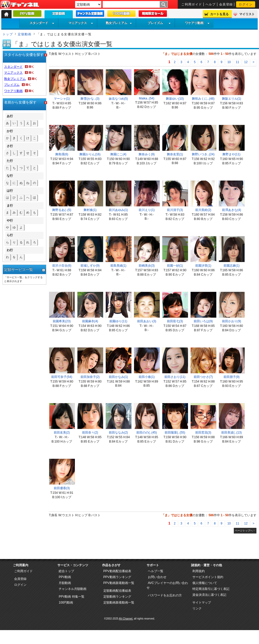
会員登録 (226, 4)
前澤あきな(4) (232, 210)
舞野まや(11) (231, 154)
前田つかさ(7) (203, 377)
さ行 (10, 146)
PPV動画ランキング (117, 577)
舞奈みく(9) (147, 154)
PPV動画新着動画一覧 (119, 583)
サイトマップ (202, 603)
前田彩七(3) (175, 321)
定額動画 (25, 34)
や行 (10, 221)
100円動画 (66, 603)
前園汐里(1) (203, 266)
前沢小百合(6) (62, 266)
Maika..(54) (147, 98)
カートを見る (219, 14)
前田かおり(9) (232, 321)
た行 (10, 161)
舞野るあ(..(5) (62, 210)
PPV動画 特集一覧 (71, 597)
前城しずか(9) (90, 266)
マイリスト (247, 14)
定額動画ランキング (117, 597)
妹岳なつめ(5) (118, 99)
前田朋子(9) (232, 377)
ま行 (10, 206)
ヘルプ (211, 4)
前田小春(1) (147, 377)
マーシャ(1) (62, 99)
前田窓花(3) (203, 433)
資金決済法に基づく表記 (209, 595)
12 (246, 62)
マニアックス (81, 23)
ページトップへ (244, 531)
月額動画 (65, 583)
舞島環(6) (62, 154)
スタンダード (42, 23)
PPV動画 (65, 577)
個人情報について (205, 583)
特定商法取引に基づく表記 (211, 589)
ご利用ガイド (192, 4)
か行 (10, 131)
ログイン (246, 4)
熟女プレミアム (119, 23)
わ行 (10, 250)
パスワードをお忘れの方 (165, 595)
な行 (10, 176)
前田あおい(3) (147, 321)
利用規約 (199, 571)
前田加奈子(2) (90, 377)
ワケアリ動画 (197, 23)
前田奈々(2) (90, 433)
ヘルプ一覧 (156, 571)
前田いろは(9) (203, 321)
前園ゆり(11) (118, 321)
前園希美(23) (62, 321)
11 (238, 62)
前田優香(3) (62, 488)
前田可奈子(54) (62, 377)
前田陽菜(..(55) (175, 433)
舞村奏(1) (90, 210)
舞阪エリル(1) (232, 99)
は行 (10, 191)
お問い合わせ (157, 577)
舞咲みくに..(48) (203, 99)
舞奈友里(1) (175, 154)
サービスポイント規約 (208, 577)
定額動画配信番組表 (117, 591)
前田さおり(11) (175, 377)
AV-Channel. (126, 619)
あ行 (10, 116)
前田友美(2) (62, 433)
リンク (197, 608)
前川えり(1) (147, 210)
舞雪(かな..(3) (90, 99)
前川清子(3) (175, 210)
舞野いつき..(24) (203, 154)
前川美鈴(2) (203, 210)
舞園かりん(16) (90, 154)
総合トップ (66, 571)
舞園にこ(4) (118, 154)
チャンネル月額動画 (73, 589)
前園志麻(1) (232, 266)
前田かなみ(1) (118, 377)
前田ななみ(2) (118, 433)
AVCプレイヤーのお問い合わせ (167, 585)
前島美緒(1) (118, 266)
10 (229, 62)
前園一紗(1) (175, 266)
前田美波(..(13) (231, 433)
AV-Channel (20, 5)
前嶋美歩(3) (147, 266)
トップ (8, 34)
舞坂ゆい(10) (175, 99)
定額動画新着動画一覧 (119, 603)
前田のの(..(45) (147, 433)
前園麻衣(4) (90, 321)
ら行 (10, 235)
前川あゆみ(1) (118, 210)
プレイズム (159, 23)
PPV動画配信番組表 (117, 571)
